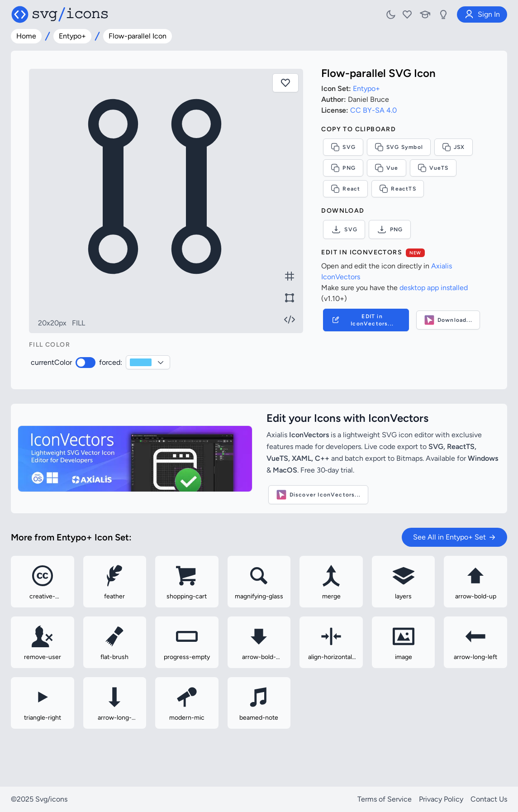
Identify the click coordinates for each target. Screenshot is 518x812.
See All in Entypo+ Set (454, 537)
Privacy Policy (441, 799)
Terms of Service (385, 799)
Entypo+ (72, 36)
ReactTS (397, 189)
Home (26, 36)
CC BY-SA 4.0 (373, 110)
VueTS (433, 168)
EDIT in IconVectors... (362, 320)
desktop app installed (434, 288)
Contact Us (489, 799)
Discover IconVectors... (318, 495)
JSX (454, 147)
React (345, 189)
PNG (343, 168)
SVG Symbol (399, 147)
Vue (387, 168)
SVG (343, 147)
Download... (448, 320)
